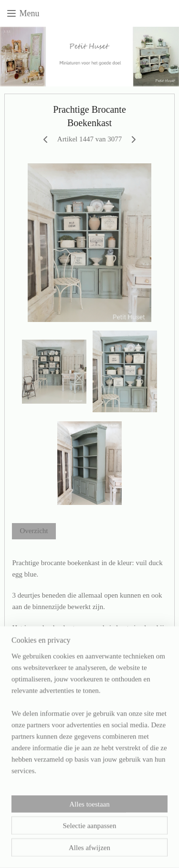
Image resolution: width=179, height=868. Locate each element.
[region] (89, 728)
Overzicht (34, 531)
